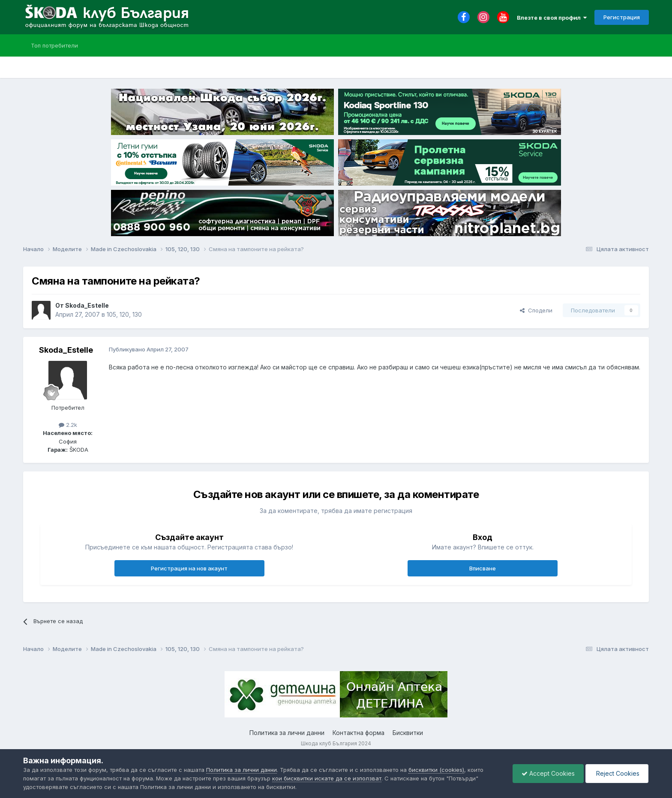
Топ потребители (54, 45)
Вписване (483, 568)
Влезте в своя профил (552, 18)
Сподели (536, 310)
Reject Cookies (617, 773)
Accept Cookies (548, 773)
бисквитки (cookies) (436, 770)
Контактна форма (358, 733)
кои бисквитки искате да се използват (327, 778)
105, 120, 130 (124, 314)
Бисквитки (408, 733)
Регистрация (622, 17)
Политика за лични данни (287, 733)
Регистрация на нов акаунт (189, 568)
